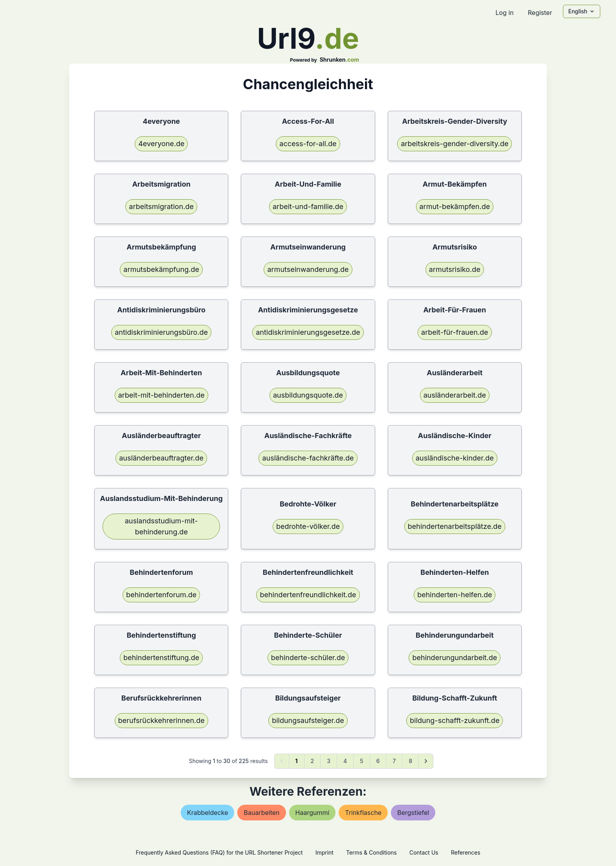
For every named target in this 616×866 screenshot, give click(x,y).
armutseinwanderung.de (308, 269)
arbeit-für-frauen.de (455, 332)
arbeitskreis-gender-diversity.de (455, 144)
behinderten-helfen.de (455, 595)
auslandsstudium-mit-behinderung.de (161, 526)
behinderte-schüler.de (308, 658)
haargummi (313, 813)
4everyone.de (161, 144)
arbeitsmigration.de (161, 206)
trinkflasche (363, 813)
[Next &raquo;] (426, 761)
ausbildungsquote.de (308, 395)
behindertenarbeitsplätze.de (455, 526)
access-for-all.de (308, 144)
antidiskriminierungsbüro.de (161, 332)
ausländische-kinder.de (455, 458)
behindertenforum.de (161, 595)
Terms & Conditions (371, 852)
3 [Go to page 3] (329, 761)
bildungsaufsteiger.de (308, 720)
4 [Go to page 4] (345, 761)
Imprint (324, 852)
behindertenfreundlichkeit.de (308, 595)
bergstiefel (413, 813)
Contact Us (424, 852)
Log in (504, 13)
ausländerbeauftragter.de (161, 458)
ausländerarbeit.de (455, 395)
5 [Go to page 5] (361, 761)
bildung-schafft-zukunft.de (455, 720)
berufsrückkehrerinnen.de (161, 720)
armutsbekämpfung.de (161, 269)
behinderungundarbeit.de (455, 658)
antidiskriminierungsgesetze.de (308, 332)
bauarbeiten (261, 813)
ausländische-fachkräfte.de (308, 458)
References (466, 852)
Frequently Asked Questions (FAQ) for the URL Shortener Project (219, 852)
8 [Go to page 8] (410, 761)
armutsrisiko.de (455, 269)
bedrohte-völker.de (308, 526)
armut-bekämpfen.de (455, 206)
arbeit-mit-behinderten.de (161, 395)
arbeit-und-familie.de (308, 206)
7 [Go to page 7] (394, 761)
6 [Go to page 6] (378, 761)
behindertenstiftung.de (161, 658)
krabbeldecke (208, 813)
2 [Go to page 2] (313, 761)
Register (540, 13)
